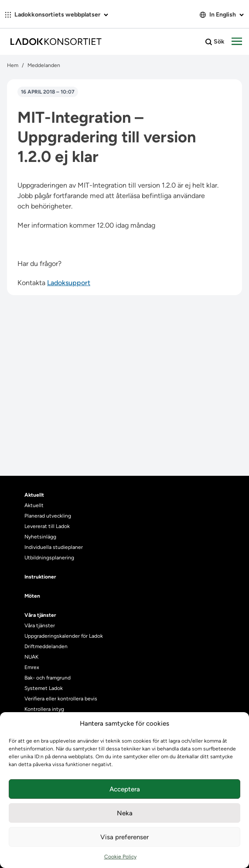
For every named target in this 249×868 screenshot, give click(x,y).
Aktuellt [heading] (34, 495)
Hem (13, 65)
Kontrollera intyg (44, 709)
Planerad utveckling (48, 516)
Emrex (32, 667)
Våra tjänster (40, 626)
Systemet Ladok (44, 688)
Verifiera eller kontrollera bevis (61, 699)
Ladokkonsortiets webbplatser (57, 15)
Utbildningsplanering (49, 558)
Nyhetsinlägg (40, 537)
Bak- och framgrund (48, 678)
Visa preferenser (124, 837)
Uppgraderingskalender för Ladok (64, 636)
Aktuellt (34, 505)
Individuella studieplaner (54, 547)
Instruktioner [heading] (40, 577)
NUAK (31, 657)
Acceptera (125, 789)
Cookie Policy (120, 857)
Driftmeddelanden (46, 646)
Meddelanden (44, 65)
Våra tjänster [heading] (40, 615)
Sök (215, 42)
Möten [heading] (32, 596)
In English (222, 15)
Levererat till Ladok (47, 526)
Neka (125, 813)
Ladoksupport (69, 283)
